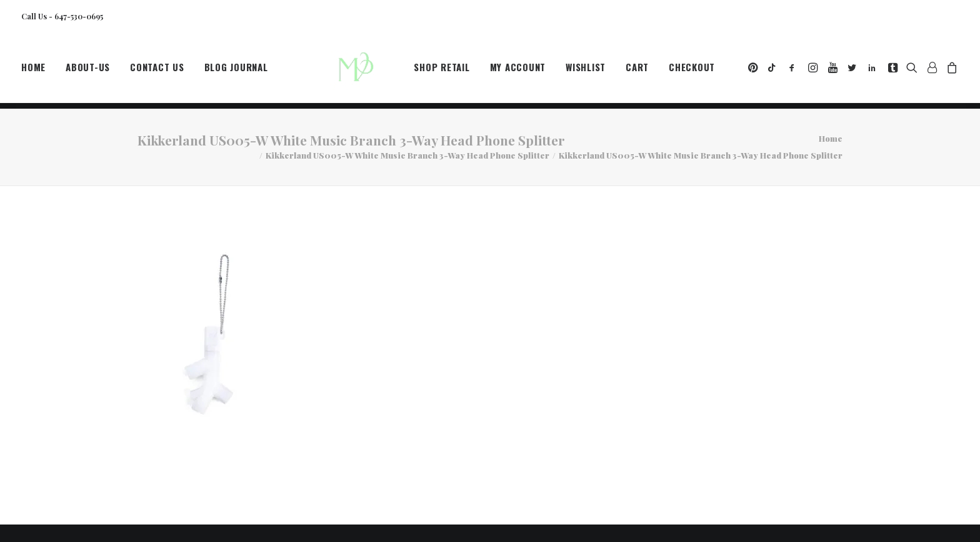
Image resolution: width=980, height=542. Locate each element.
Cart (637, 71)
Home (33, 71)
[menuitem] (38, 71)
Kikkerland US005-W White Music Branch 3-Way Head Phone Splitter (407, 155)
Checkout (692, 71)
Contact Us (157, 71)
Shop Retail (442, 71)
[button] (754, 71)
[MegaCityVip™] (359, 71)
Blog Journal (236, 71)
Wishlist (586, 71)
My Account (518, 71)
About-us (88, 71)
